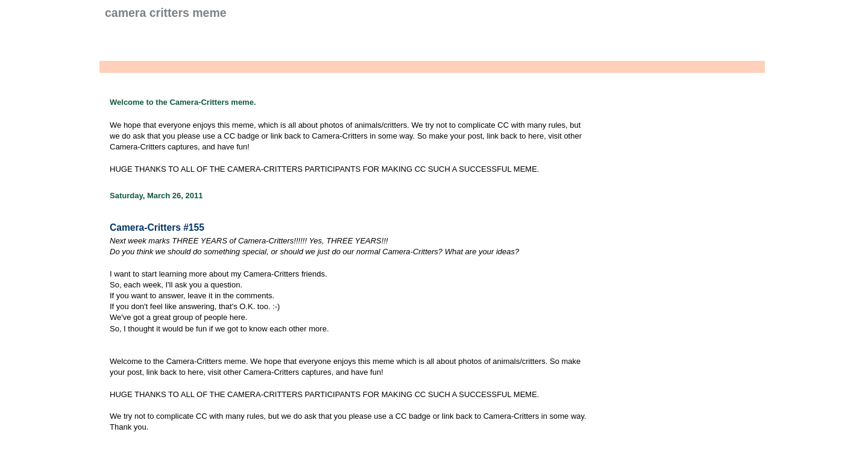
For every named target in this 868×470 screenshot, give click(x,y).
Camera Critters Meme (166, 13)
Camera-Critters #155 (157, 227)
